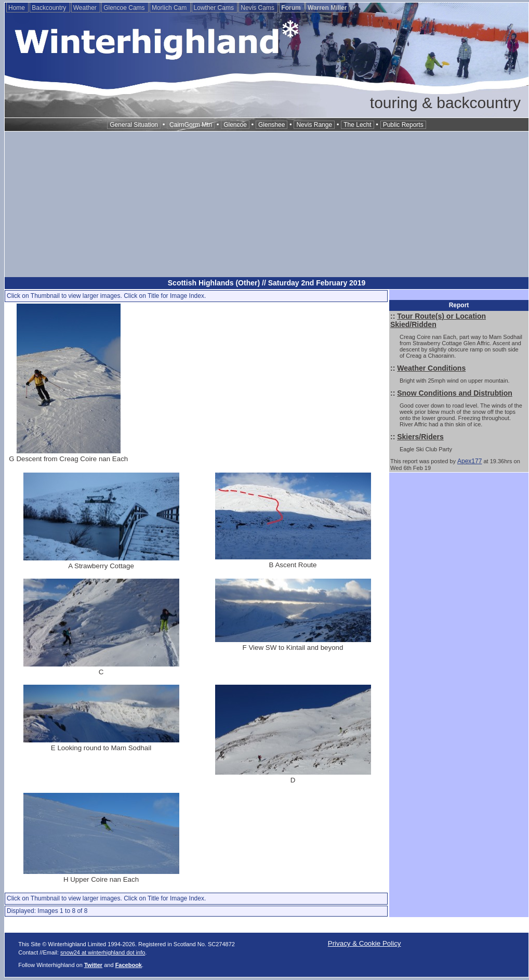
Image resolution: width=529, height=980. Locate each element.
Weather (86, 8)
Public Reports (403, 125)
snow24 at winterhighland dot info (103, 952)
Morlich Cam (170, 8)
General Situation (134, 125)
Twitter (93, 965)
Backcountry (50, 8)
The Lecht (357, 125)
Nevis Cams (258, 8)
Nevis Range (314, 125)
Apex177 (470, 461)
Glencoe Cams (125, 8)
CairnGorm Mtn (191, 125)
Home (17, 8)
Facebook (129, 965)
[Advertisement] (267, 204)
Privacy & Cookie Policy (365, 943)
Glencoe (235, 125)
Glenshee (272, 125)
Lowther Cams (215, 8)
